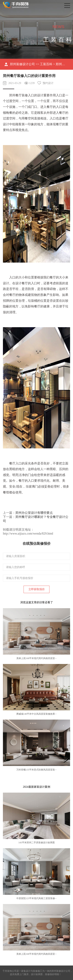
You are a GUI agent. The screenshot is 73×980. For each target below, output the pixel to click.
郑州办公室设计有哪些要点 (34, 513)
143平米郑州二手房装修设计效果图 (37, 843)
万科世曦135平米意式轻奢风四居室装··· (36, 770)
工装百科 (46, 64)
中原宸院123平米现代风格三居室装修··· (36, 898)
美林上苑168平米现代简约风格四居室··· (36, 658)
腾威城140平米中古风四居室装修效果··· (36, 714)
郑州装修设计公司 (22, 64)
